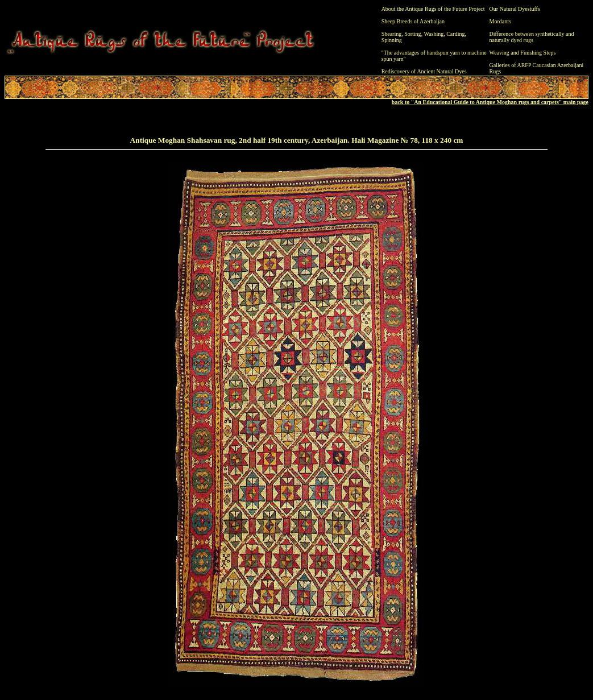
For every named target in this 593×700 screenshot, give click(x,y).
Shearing (392, 34)
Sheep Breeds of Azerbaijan (413, 21)
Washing (434, 34)
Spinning (392, 40)
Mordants (500, 21)
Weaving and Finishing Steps (523, 53)
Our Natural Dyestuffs (515, 9)
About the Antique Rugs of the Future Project (433, 9)
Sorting (412, 34)
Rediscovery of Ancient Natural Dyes (424, 71)
